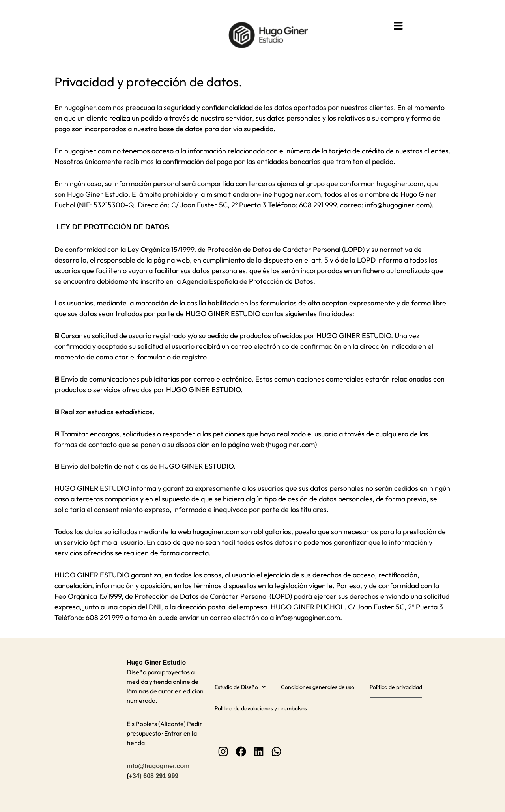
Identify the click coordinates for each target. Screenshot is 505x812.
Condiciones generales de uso (318, 686)
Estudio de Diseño (240, 686)
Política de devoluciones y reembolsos (261, 708)
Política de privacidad (396, 686)
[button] (398, 26)
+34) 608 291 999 (153, 775)
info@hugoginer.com (158, 765)
